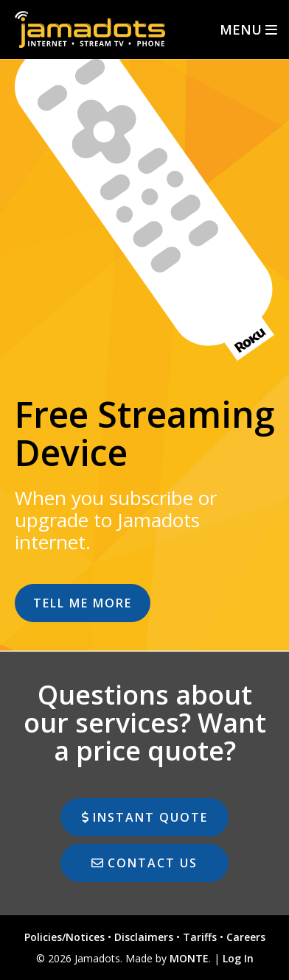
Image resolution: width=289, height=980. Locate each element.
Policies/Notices (65, 937)
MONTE (189, 958)
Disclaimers (144, 937)
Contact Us (144, 863)
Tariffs (200, 937)
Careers (246, 937)
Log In (238, 958)
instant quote (145, 817)
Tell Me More (83, 603)
